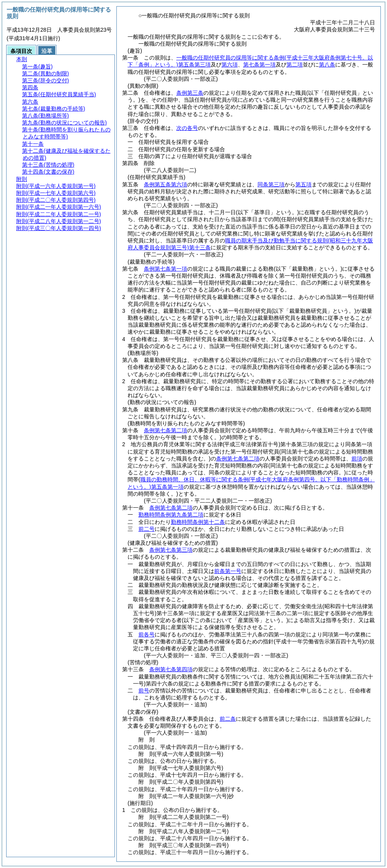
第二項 (295, 65)
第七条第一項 (259, 65)
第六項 (230, 65)
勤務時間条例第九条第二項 (171, 515)
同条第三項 (271, 184)
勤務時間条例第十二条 (198, 522)
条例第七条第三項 (171, 550)
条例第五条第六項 (165, 184)
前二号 (147, 529)
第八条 (327, 65)
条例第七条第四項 (171, 669)
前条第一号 (228, 571)
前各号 (147, 634)
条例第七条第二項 (165, 430)
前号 (144, 691)
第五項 (303, 184)
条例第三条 (190, 93)
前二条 (228, 719)
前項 (357, 459)
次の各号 (187, 128)
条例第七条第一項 (165, 269)
